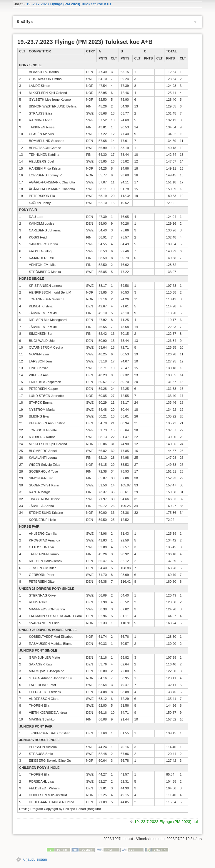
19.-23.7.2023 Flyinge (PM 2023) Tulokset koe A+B (69, 4)
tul (196, 822)
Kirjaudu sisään (35, 859)
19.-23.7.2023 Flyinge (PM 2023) (163, 822)
